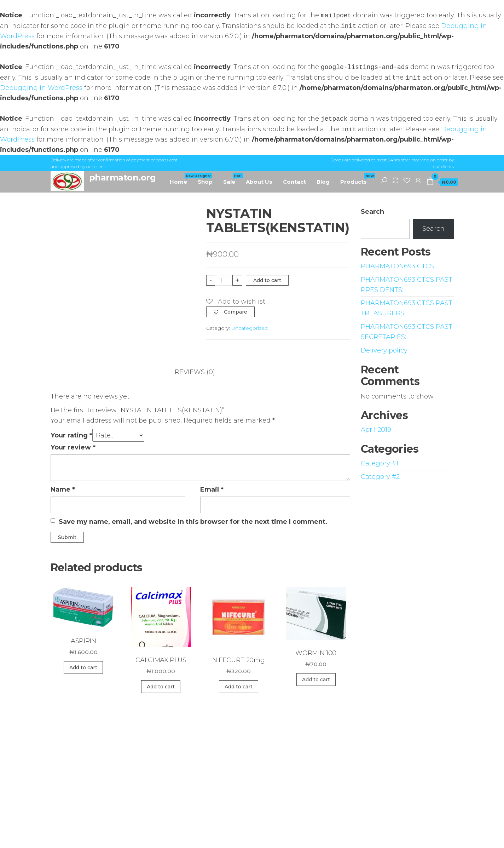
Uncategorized (250, 328)
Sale (232, 179)
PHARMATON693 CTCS (397, 266)
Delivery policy (384, 350)
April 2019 (376, 430)
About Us (259, 182)
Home (181, 179)
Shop (205, 182)
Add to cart (267, 280)
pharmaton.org (123, 177)
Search (372, 212)
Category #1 (380, 463)
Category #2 (380, 477)
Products (356, 179)
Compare (236, 312)
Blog (323, 182)
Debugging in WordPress (41, 88)
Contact (294, 182)
